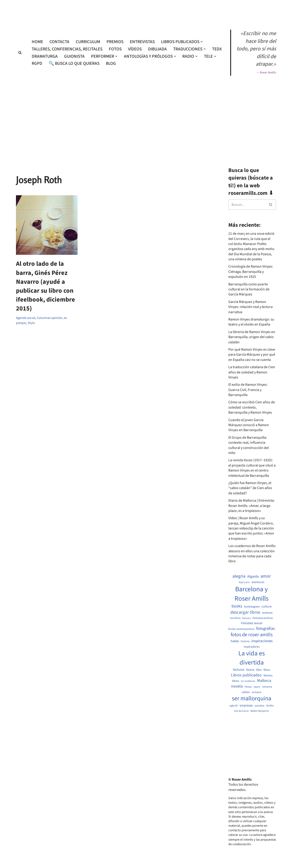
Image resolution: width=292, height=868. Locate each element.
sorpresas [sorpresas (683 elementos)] (246, 706)
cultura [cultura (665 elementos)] (266, 607)
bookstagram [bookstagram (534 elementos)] (252, 607)
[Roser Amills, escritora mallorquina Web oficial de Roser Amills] (146, 10)
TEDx (217, 49)
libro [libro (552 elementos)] (259, 670)
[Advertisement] (146, 164)
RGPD (37, 63)
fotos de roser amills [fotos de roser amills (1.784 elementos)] (252, 635)
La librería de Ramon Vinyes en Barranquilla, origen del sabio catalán (252, 337)
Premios (115, 42)
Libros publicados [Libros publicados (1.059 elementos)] (246, 675)
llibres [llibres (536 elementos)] (236, 681)
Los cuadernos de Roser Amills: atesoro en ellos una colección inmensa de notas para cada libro (252, 554)
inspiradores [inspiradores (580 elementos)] (252, 647)
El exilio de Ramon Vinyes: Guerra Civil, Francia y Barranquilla (248, 390)
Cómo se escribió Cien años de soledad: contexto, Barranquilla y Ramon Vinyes (252, 407)
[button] (202, 42)
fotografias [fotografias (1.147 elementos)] (266, 628)
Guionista (74, 56)
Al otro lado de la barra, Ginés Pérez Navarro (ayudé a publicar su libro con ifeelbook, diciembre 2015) (46, 286)
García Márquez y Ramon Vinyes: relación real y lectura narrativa (250, 307)
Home (37, 42)
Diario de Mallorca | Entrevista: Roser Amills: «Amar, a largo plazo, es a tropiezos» (252, 506)
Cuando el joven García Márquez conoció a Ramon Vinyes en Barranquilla (249, 425)
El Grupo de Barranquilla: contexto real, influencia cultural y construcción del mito (249, 445)
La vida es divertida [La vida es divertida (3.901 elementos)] (252, 658)
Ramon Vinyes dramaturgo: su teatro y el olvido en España (251, 322)
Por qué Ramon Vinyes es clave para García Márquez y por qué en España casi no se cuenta (252, 355)
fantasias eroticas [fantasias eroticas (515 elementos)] (263, 618)
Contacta (59, 42)
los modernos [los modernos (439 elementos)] (248, 681)
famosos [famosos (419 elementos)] (246, 618)
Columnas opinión (50, 318)
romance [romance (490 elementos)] (267, 687)
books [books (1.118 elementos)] (237, 606)
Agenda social (26, 318)
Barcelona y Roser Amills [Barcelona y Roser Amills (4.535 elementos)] (252, 594)
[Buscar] (20, 53)
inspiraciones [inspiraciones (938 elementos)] (262, 641)
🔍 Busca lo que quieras (74, 63)
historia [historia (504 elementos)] (245, 641)
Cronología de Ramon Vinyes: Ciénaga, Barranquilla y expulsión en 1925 (251, 272)
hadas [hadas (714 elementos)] (235, 641)
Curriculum (88, 42)
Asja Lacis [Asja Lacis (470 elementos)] (244, 582)
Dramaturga (45, 56)
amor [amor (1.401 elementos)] (266, 576)
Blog (111, 63)
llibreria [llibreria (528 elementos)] (268, 676)
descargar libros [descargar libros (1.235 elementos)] (245, 612)
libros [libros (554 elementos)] (267, 670)
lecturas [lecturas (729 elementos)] (239, 670)
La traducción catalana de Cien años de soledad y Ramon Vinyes (252, 372)
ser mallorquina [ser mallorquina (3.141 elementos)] (252, 699)
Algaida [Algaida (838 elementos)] (253, 576)
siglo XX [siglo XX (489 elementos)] (233, 706)
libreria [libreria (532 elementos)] (250, 670)
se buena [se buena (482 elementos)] (257, 692)
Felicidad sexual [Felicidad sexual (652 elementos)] (252, 623)
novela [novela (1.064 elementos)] (237, 686)
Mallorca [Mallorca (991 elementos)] (264, 681)
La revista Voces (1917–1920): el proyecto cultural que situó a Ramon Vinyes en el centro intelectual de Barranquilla (252, 468)
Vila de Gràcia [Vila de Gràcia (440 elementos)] (241, 711)
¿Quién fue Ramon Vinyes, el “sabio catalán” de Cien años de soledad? (250, 488)
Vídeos (135, 49)
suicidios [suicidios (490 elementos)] (259, 706)
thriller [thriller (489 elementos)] (270, 706)
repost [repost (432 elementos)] (257, 687)
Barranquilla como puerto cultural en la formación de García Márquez (249, 289)
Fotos (115, 49)
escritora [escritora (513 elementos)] (235, 618)
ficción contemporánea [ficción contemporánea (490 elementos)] (241, 629)
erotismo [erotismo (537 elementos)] (267, 613)
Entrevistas (142, 42)
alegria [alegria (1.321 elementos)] (239, 576)
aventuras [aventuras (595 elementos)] (258, 582)
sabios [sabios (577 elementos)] (246, 692)
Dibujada (157, 49)
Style (31, 323)
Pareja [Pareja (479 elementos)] (248, 687)
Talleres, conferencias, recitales (67, 49)
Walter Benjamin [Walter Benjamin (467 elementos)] (260, 711)
